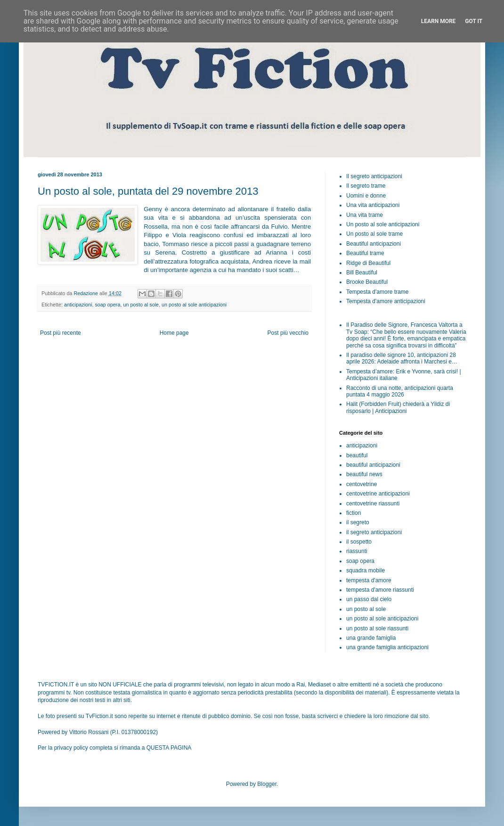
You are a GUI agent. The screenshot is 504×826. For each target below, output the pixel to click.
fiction (354, 513)
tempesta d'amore (369, 580)
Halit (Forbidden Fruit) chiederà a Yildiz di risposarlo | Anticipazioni (398, 407)
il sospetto (359, 542)
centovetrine (362, 484)
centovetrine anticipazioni (378, 494)
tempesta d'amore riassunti (380, 590)
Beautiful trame (365, 253)
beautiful (357, 455)
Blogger (267, 784)
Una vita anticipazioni (373, 205)
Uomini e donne (366, 196)
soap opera (107, 305)
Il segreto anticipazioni (374, 176)
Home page (174, 333)
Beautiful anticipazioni (374, 244)
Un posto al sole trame (374, 234)
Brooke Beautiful (367, 282)
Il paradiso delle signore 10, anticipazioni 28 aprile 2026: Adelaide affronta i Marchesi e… (402, 358)
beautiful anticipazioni (373, 465)
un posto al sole (141, 305)
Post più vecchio (288, 333)
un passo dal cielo (369, 599)
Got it (474, 21)
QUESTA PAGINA (169, 748)
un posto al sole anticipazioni (194, 305)
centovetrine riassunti (373, 504)
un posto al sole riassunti (377, 628)
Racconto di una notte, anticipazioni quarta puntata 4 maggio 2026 (400, 391)
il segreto (358, 522)
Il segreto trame (366, 186)
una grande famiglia (371, 638)
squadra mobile (366, 570)
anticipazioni (78, 305)
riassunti (357, 551)
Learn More (439, 21)
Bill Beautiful (362, 273)
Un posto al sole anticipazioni (383, 224)
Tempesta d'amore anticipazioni (386, 301)
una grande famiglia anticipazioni (387, 647)
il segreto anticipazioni (374, 532)
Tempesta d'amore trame (377, 292)
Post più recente (61, 333)
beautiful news (364, 474)
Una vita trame (365, 215)
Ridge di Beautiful (368, 263)
